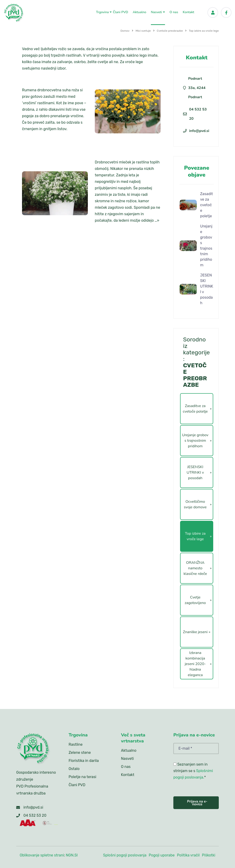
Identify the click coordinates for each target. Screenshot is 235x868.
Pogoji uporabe (162, 855)
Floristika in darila (84, 761)
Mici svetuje (143, 31)
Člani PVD (121, 12)
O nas (174, 12)
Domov (125, 31)
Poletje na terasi (82, 777)
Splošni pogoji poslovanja (125, 855)
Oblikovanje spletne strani (42, 855)
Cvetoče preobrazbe (170, 31)
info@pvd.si (199, 131)
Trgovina (104, 12)
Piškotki (209, 855)
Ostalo (74, 769)
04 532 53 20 (198, 114)
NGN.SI (72, 855)
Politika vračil (188, 855)
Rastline (76, 744)
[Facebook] (226, 12)
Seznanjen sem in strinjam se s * (193, 771)
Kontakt (188, 12)
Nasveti (158, 12)
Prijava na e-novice (197, 803)
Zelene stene (80, 753)
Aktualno (140, 12)
